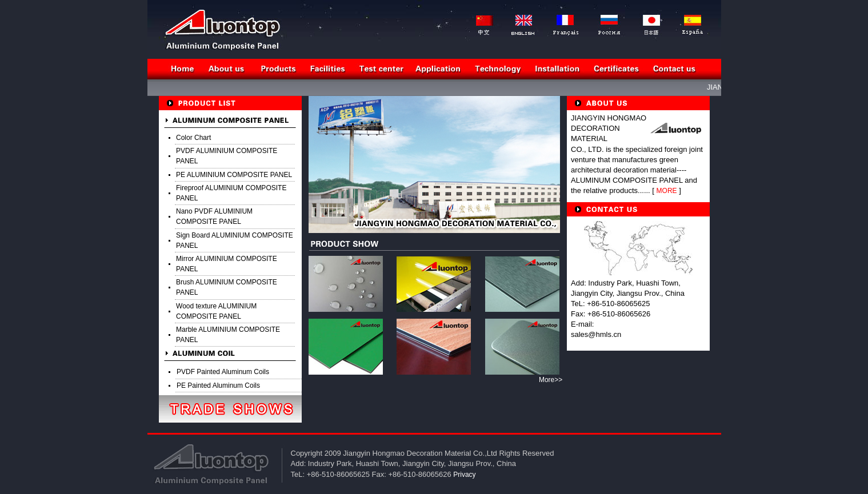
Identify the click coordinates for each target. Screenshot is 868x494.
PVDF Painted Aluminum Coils (223, 372)
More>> (551, 380)
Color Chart (193, 138)
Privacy (464, 475)
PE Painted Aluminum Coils (218, 385)
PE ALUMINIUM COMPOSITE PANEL (234, 175)
